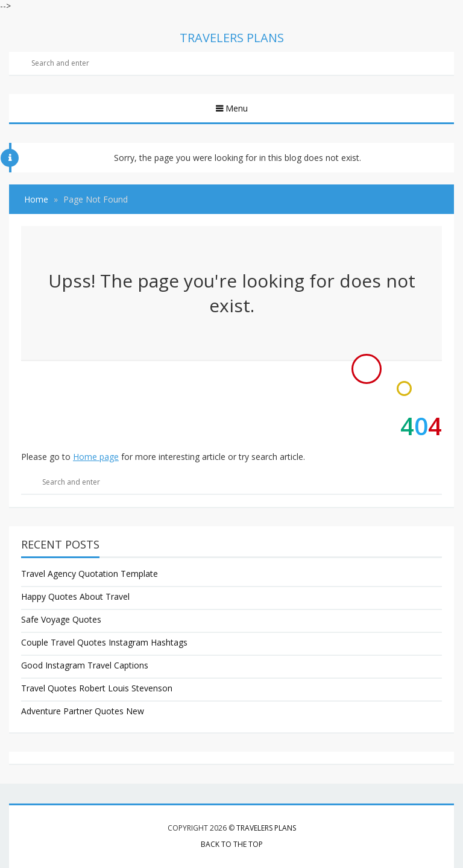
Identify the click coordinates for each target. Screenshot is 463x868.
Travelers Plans (266, 828)
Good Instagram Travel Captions (85, 665)
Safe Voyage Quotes (61, 619)
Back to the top (232, 844)
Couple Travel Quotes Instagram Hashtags (104, 642)
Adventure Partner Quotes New (83, 711)
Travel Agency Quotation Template (90, 574)
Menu (235, 108)
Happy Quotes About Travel (75, 596)
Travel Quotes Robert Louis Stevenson (97, 688)
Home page (96, 457)
